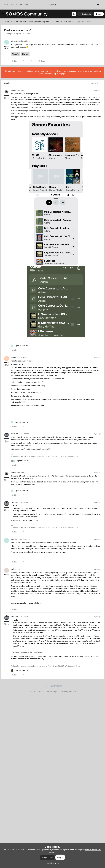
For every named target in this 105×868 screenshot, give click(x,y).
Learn (12, 5)
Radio (26, 5)
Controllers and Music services (62, 22)
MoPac (13, 90)
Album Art (16, 54)
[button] (3, 14)
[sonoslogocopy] (52, 5)
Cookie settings (51, 692)
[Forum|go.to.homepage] (27, 14)
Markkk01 (15, 539)
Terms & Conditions (36, 692)
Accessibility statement (67, 692)
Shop (6, 5)
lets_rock (14, 41)
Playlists (25, 54)
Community (6, 22)
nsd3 (13, 569)
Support (19, 5)
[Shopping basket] (98, 5)
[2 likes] (20, 461)
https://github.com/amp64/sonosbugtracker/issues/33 (30, 449)
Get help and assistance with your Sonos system (31, 22)
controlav (14, 434)
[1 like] (20, 346)
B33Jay (14, 357)
